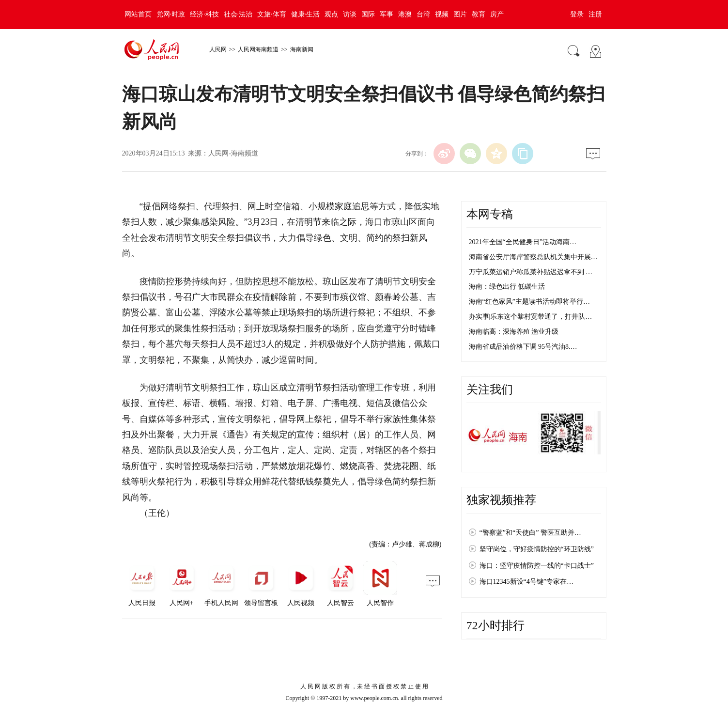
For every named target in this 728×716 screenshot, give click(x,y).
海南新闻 (302, 49)
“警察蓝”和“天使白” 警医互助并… (530, 533)
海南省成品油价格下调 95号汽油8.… (523, 347)
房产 (497, 14)
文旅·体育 (272, 14)
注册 (595, 14)
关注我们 (490, 389)
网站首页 (138, 14)
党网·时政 (171, 14)
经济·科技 (204, 14)
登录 (577, 14)
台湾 (423, 14)
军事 (387, 14)
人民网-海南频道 (233, 153)
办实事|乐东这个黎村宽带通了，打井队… (531, 317)
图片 (460, 14)
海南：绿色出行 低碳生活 (507, 287)
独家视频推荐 (501, 500)
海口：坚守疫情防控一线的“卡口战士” (537, 566)
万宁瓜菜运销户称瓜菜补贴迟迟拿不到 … (531, 272)
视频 (442, 14)
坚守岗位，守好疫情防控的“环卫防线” (537, 549)
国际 (368, 14)
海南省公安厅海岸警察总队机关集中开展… (533, 257)
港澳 (405, 14)
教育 (479, 14)
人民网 (218, 49)
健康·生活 (306, 14)
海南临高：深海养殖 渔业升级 (514, 332)
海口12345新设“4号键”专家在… (527, 582)
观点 (331, 14)
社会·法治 (238, 14)
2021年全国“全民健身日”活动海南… (523, 242)
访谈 (350, 14)
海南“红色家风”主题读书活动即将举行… (529, 302)
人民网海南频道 (258, 49)
